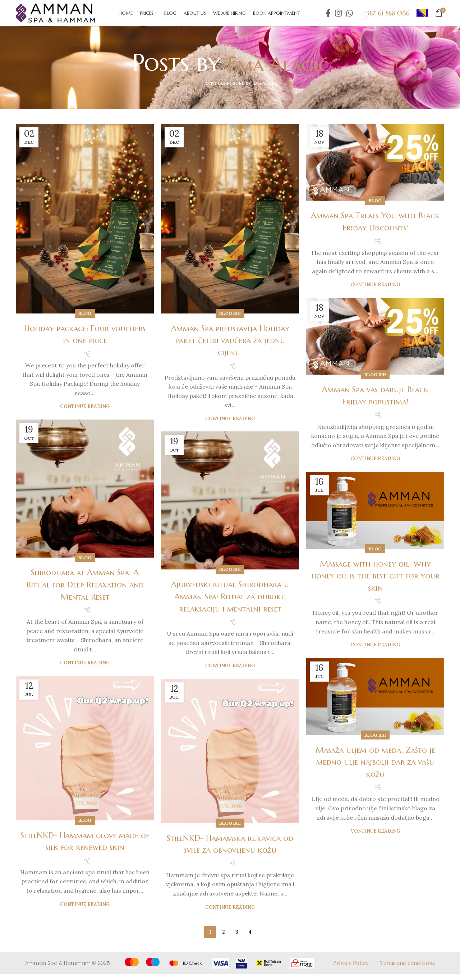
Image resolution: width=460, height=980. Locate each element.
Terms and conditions (407, 969)
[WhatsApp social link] (349, 16)
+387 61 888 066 (386, 16)
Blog (85, 319)
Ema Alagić (278, 68)
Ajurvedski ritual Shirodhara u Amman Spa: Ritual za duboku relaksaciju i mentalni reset (230, 603)
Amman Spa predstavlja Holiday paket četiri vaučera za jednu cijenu (230, 346)
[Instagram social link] (338, 16)
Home (189, 90)
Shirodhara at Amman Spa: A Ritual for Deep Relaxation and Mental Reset (85, 591)
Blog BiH (230, 319)
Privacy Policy (349, 969)
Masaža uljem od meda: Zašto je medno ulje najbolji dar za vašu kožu (375, 768)
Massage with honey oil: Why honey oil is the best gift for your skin (375, 582)
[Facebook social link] (328, 16)
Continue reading (85, 413)
